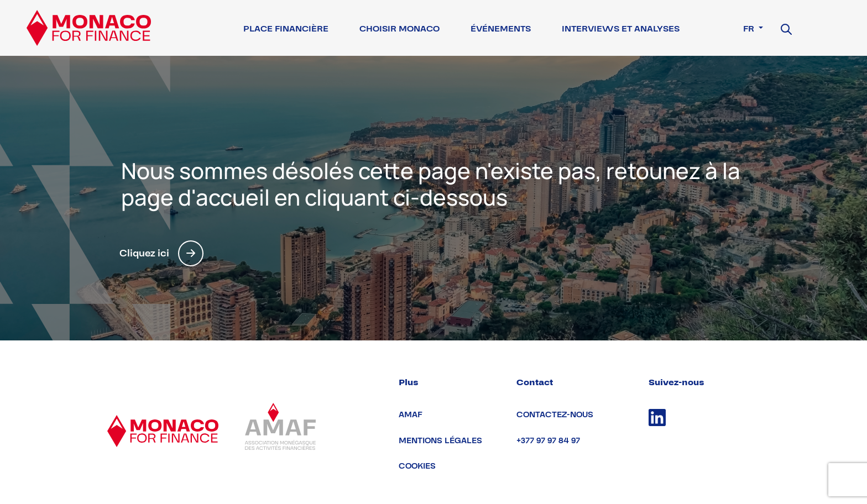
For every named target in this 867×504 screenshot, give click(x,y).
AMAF (411, 415)
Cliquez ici (161, 253)
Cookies (417, 466)
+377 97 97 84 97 (548, 441)
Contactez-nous (555, 415)
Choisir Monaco (399, 29)
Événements (501, 29)
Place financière (286, 29)
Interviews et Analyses (621, 29)
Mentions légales (440, 441)
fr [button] (750, 29)
